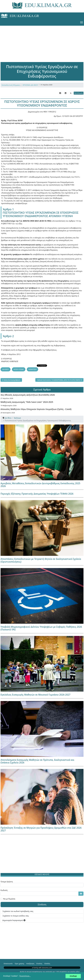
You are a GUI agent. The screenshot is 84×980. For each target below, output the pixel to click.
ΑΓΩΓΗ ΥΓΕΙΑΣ (19, 369)
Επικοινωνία (8, 964)
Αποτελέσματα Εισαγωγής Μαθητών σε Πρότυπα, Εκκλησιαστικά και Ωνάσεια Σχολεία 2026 (37, 761)
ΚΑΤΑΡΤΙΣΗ (32, 369)
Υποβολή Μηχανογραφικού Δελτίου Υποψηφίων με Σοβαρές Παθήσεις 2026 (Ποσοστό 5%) (41, 628)
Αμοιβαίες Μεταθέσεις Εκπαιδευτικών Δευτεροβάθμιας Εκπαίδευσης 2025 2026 (40, 485)
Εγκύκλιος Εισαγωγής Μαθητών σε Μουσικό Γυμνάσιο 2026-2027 (35, 695)
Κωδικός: (4, 890)
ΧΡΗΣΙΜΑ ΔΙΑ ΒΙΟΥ (30, 85)
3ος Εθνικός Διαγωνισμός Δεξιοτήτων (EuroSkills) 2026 (28, 395)
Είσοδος (47, 964)
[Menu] (82, 22)
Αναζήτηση (30, 964)
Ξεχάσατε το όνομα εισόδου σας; (16, 916)
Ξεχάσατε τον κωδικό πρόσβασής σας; (18, 911)
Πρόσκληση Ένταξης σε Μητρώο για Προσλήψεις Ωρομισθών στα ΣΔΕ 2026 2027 (41, 829)
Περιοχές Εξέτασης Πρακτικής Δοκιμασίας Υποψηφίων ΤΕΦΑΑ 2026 (37, 494)
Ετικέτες (39, 964)
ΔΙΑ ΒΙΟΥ (6, 369)
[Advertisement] (42, 41)
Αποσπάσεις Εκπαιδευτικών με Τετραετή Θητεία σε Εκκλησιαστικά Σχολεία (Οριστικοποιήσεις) (41, 560)
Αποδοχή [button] (73, 976)
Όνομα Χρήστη (7, 882)
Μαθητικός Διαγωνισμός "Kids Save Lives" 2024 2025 (27, 402)
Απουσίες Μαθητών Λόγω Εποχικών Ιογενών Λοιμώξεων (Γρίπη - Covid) (36, 409)
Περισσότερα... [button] (25, 976)
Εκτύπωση (79, 93)
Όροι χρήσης (19, 964)
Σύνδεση (42, 904)
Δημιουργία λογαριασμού (14, 920)
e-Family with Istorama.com (42, 968)
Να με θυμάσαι (9, 899)
